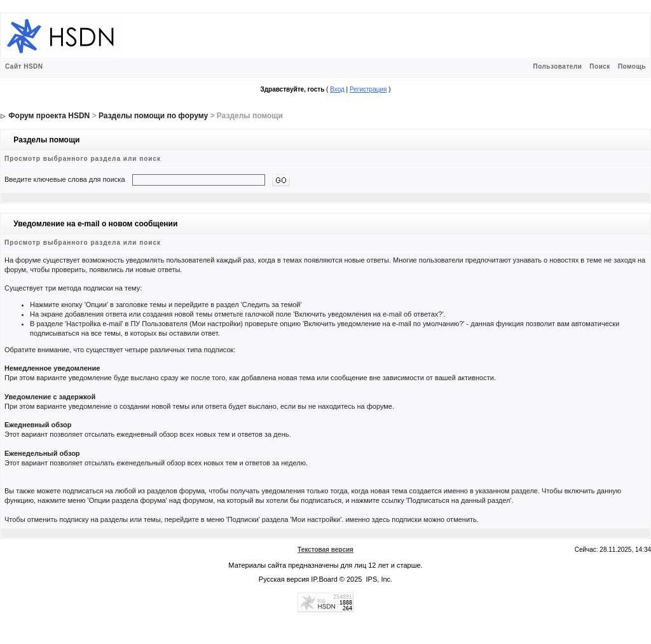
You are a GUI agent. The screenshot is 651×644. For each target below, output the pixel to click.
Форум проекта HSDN (49, 116)
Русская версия (284, 579)
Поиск (600, 66)
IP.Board (324, 579)
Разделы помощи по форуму (153, 116)
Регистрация (368, 89)
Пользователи (557, 66)
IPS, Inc (379, 579)
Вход (337, 89)
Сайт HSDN (24, 66)
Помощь (632, 66)
